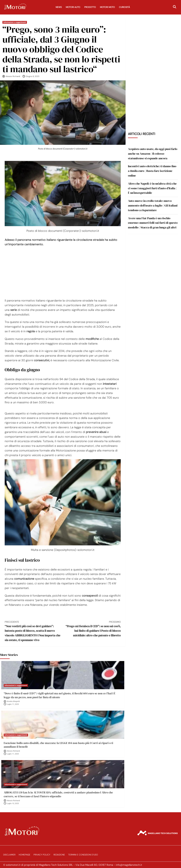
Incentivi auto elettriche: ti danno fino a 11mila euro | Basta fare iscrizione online (152, 171)
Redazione (59, 855)
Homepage (24, 855)
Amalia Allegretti (13, 701)
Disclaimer (9, 855)
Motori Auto (73, 7)
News (59, 7)
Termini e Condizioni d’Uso (83, 855)
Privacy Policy (42, 855)
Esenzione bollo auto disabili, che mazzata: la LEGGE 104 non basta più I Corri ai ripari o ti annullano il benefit (58, 745)
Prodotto (90, 7)
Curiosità (124, 7)
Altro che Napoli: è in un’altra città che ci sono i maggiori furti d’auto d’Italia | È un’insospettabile (152, 188)
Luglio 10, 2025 (13, 803)
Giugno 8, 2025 (33, 76)
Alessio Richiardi (13, 76)
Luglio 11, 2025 (13, 704)
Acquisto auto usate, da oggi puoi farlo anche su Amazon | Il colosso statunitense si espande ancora (153, 154)
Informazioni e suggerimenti (15, 22)
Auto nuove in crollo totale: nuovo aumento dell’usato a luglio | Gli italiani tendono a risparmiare (153, 205)
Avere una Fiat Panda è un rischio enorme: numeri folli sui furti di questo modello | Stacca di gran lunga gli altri (153, 223)
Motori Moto (107, 7)
